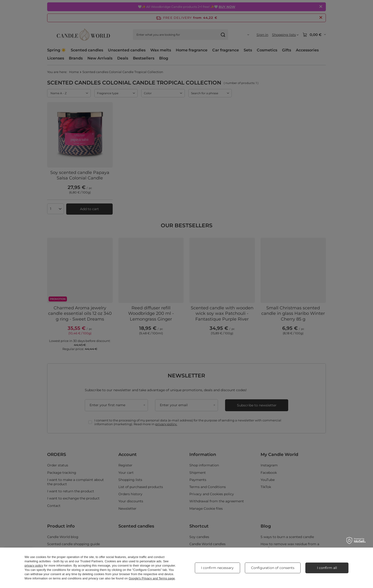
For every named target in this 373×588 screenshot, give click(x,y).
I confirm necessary (217, 568)
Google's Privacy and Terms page (152, 578)
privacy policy (34, 566)
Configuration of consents (273, 568)
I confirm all (327, 568)
